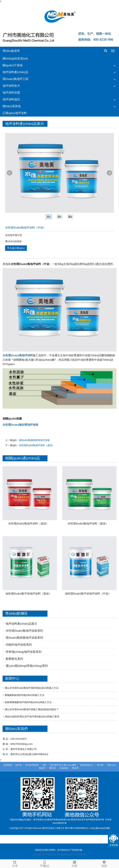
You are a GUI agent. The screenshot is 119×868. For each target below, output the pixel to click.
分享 (15, 863)
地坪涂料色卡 (11, 86)
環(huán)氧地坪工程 (15, 79)
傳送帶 (75, 768)
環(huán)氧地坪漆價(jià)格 (51, 820)
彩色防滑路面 (32, 765)
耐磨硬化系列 (14, 659)
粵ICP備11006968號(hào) (77, 828)
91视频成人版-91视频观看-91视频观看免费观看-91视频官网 (60, 855)
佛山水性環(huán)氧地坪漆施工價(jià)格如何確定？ (32, 709)
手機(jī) (45, 863)
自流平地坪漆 (86, 820)
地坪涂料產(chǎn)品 (15, 72)
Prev (10, 173)
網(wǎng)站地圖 (103, 828)
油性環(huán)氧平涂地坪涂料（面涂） (29, 594)
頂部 (104, 863)
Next (109, 173)
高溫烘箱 (64, 768)
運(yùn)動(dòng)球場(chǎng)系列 (27, 666)
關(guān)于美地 (13, 65)
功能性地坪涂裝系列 (19, 645)
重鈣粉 (53, 768)
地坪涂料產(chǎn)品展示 (21, 624)
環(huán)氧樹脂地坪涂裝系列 (24, 638)
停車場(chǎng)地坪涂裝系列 (24, 652)
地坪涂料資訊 (11, 99)
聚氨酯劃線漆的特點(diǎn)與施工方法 (25, 695)
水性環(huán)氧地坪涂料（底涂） (37, 445)
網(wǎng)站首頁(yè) (15, 59)
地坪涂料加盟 (11, 93)
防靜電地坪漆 (98, 820)
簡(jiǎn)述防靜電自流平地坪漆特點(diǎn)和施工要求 (32, 717)
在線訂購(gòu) (16, 248)
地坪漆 (18, 765)
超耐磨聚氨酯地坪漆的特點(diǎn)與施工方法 (28, 702)
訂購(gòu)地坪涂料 (15, 113)
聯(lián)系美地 (12, 106)
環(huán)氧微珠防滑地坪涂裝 (34, 440)
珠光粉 (100, 765)
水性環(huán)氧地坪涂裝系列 (24, 631)
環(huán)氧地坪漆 (71, 820)
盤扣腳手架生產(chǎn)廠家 (63, 765)
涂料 (44, 765)
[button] (115, 65)
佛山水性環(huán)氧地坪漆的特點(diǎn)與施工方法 (32, 688)
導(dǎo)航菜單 (11, 51)
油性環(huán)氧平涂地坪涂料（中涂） (88, 594)
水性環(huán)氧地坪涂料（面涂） (88, 524)
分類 (74, 863)
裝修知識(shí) (87, 765)
